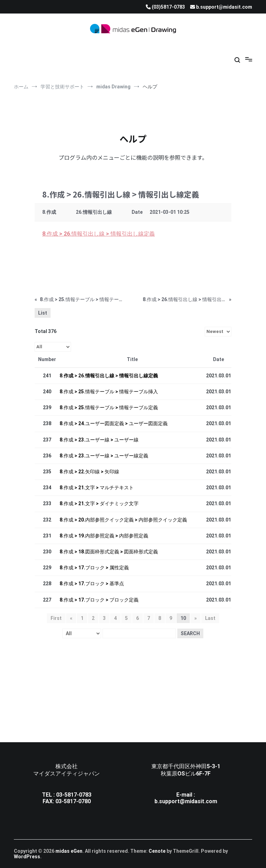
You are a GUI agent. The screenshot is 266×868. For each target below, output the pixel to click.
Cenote (157, 851)
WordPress (27, 857)
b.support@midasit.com (186, 801)
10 (183, 618)
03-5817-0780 (73, 801)
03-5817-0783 (74, 795)
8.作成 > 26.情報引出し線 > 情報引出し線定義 (99, 234)
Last (210, 618)
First (56, 618)
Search (190, 633)
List (43, 313)
